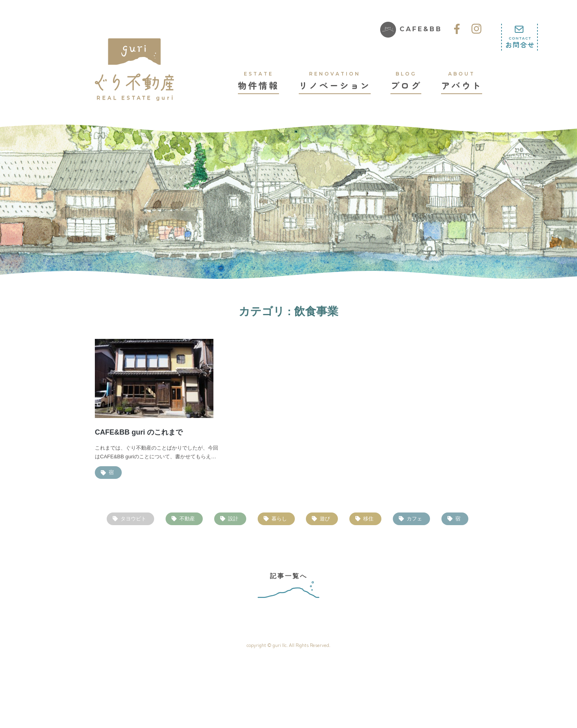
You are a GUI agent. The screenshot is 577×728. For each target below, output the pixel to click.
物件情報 (258, 81)
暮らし (279, 519)
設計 (233, 519)
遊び (325, 519)
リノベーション (335, 81)
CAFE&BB (411, 30)
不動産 (187, 519)
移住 (368, 519)
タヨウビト (133, 519)
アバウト (462, 81)
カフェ (414, 519)
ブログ (406, 81)
